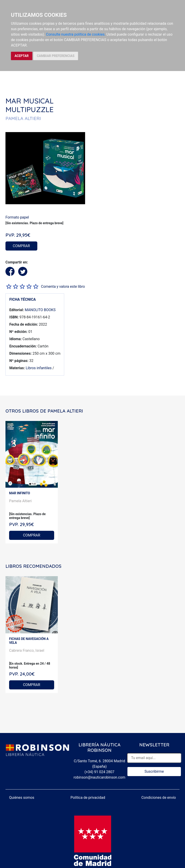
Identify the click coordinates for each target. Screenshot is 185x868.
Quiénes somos (22, 798)
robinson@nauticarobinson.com (99, 777)
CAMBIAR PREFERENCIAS (56, 56)
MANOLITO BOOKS (40, 310)
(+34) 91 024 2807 (100, 772)
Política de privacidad (88, 798)
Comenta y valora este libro (63, 286)
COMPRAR (21, 246)
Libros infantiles (39, 368)
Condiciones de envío (159, 798)
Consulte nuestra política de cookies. (76, 34)
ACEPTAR (22, 56)
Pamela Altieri (20, 501)
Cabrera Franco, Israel (27, 650)
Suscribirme (154, 771)
